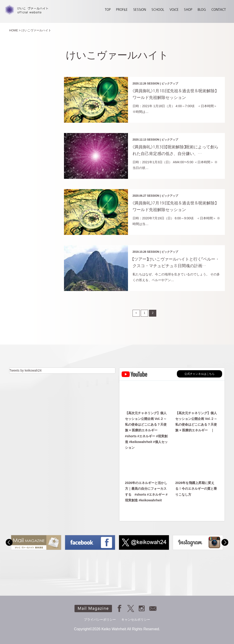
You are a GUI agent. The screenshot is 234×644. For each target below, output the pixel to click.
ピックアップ (170, 84)
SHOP (188, 10)
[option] (36, 542)
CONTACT (219, 10)
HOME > (15, 30)
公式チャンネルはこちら (199, 374)
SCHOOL (158, 10)
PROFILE (122, 10)
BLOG (202, 10)
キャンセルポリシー (136, 620)
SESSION (140, 10)
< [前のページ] (136, 313)
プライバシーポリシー (100, 620)
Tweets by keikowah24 (25, 370)
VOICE (174, 10)
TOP (108, 10)
